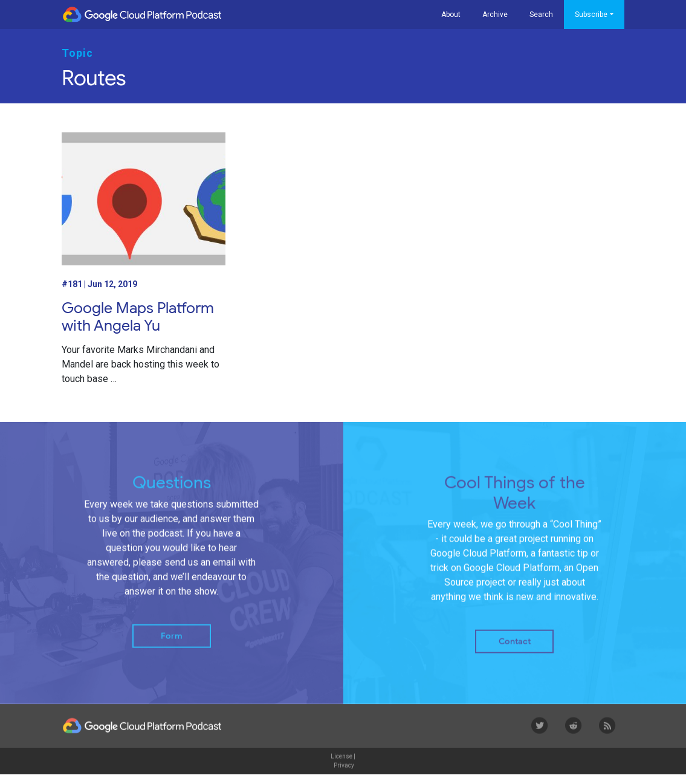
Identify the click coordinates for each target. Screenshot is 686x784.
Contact (515, 649)
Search (541, 15)
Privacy (344, 772)
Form (172, 643)
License (341, 763)
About (451, 15)
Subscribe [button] (591, 15)
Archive (495, 15)
